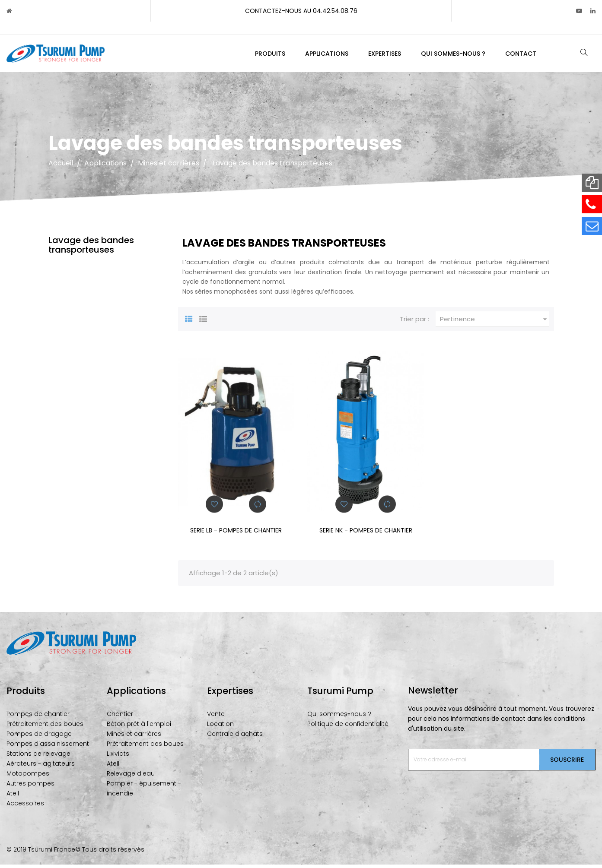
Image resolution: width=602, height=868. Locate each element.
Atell (13, 797)
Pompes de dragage (39, 738)
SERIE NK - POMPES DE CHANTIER (366, 534)
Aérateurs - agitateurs (41, 767)
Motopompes (28, 777)
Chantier (120, 718)
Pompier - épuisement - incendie (144, 792)
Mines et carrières (134, 738)
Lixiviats (118, 757)
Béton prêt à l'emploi (139, 728)
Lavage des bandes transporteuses (91, 249)
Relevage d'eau (131, 777)
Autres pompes (30, 787)
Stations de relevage (38, 757)
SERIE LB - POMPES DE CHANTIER (236, 534)
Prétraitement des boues (45, 728)
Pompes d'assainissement (48, 748)
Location (220, 728)
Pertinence (495, 323)
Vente (216, 718)
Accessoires (25, 807)
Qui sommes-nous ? (339, 718)
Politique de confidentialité (348, 728)
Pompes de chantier (38, 718)
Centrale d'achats (235, 738)
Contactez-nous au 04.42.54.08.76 (301, 11)
